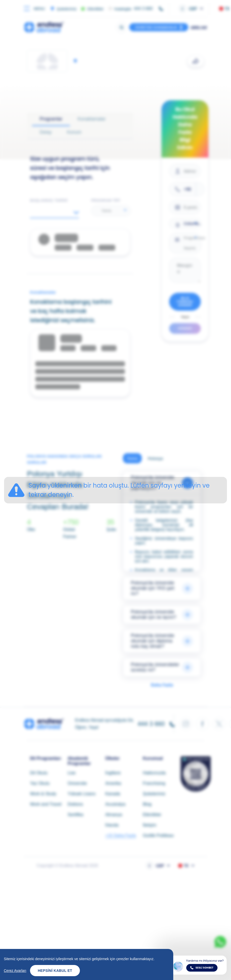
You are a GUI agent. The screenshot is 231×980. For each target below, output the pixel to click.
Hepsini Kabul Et (55, 971)
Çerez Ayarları (15, 971)
